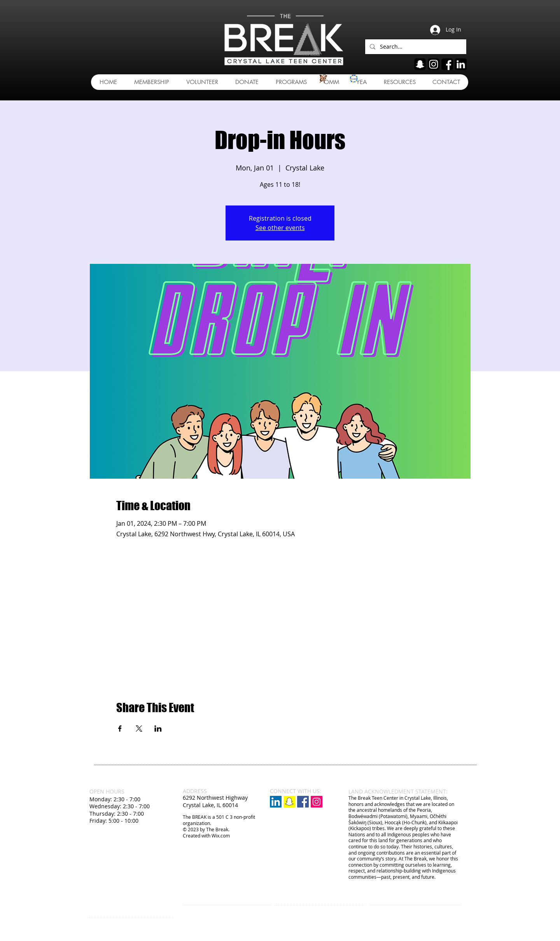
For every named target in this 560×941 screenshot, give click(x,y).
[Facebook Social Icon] (303, 802)
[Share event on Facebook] (120, 729)
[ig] (434, 64)
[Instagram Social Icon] (317, 802)
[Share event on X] (139, 729)
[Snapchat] (289, 802)
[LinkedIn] (276, 802)
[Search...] (415, 47)
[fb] (447, 64)
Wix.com (221, 836)
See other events (280, 228)
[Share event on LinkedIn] (158, 729)
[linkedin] (461, 64)
